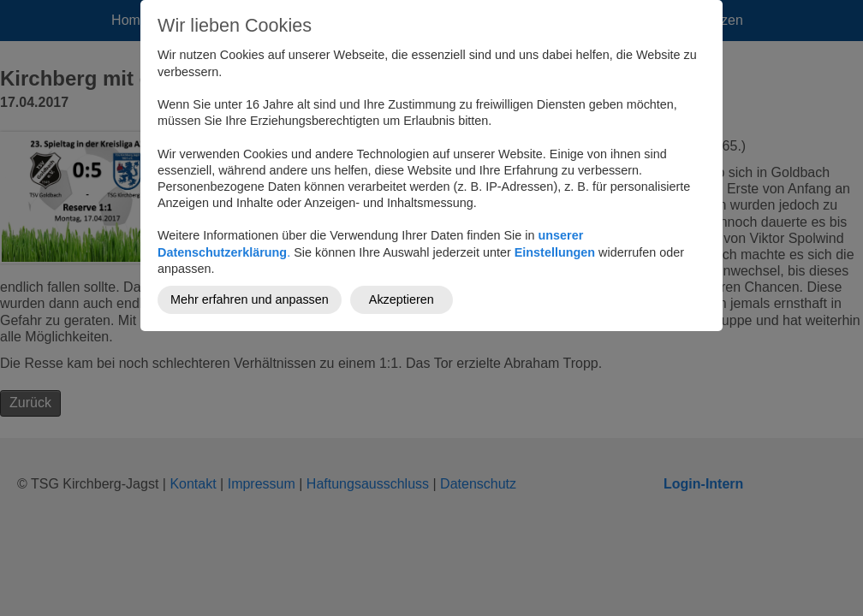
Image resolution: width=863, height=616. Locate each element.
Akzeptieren (402, 299)
